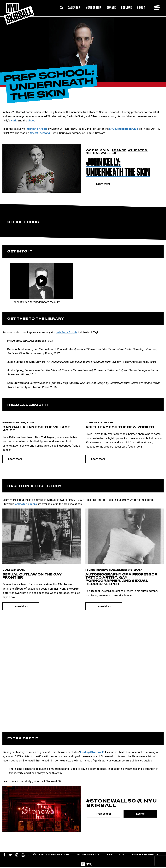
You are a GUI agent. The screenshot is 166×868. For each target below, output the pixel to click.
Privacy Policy (88, 854)
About (141, 7)
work (14, 120)
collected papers (26, 504)
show (31, 120)
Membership (94, 7)
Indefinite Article (36, 129)
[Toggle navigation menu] (157, 8)
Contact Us (116, 854)
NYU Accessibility (145, 854)
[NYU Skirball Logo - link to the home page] (19, 14)
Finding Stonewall (92, 752)
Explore (127, 7)
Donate (111, 7)
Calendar (74, 7)
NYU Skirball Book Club (124, 129)
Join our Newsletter (53, 854)
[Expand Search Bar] (61, 8)
